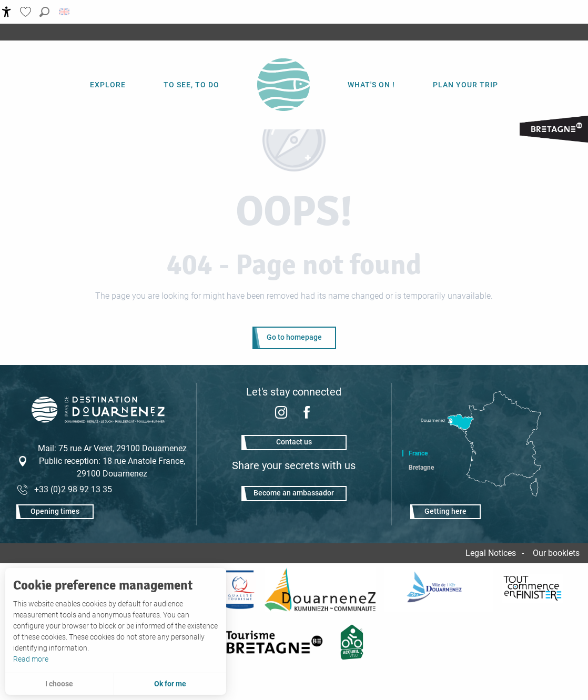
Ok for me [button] (170, 684)
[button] (44, 12)
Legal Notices (491, 553)
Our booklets (556, 553)
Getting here (445, 511)
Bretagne (421, 468)
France (418, 453)
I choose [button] (59, 684)
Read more (31, 659)
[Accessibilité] (7, 12)
